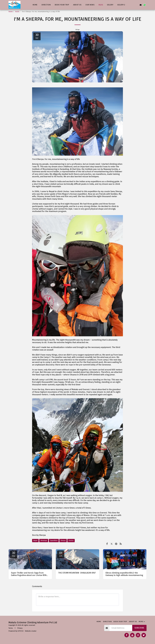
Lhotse (71, 540)
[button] (129, 5)
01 (61, 554)
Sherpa (63, 540)
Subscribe (139, 628)
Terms (11, 628)
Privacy (20, 628)
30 (13, 554)
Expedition (54, 540)
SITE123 (21, 631)
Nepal (35, 540)
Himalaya (44, 540)
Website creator (31, 631)
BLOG (17, 12)
